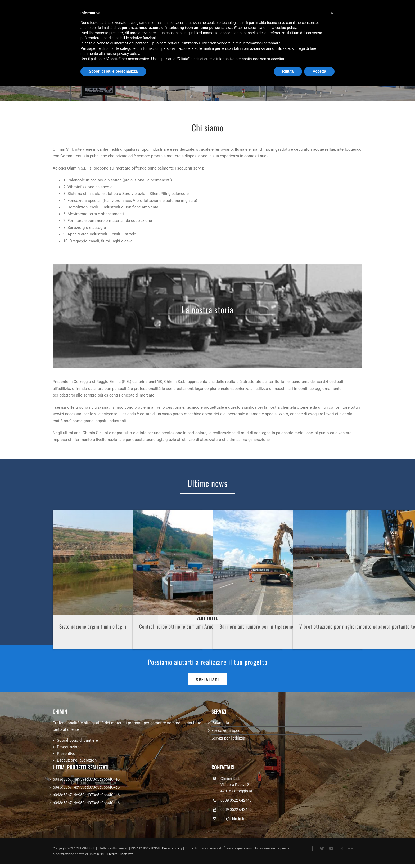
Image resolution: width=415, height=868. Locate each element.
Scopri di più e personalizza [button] (113, 71)
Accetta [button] (319, 71)
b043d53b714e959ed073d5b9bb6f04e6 (86, 779)
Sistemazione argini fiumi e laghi (93, 626)
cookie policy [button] (286, 28)
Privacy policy (172, 848)
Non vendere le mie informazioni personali (244, 43)
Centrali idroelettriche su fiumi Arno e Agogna (186, 626)
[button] (332, 13)
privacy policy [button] (128, 54)
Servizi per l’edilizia (228, 738)
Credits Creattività (120, 854)
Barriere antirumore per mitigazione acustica (266, 626)
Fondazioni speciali (229, 731)
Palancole (220, 723)
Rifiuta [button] (288, 71)
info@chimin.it (232, 819)
